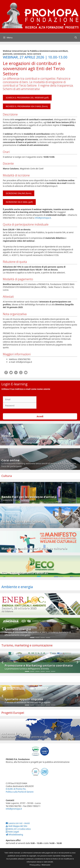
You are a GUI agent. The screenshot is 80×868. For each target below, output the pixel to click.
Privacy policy (35, 865)
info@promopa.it (43, 218)
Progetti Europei (13, 713)
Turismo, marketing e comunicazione (27, 645)
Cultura (7, 476)
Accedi (40, 416)
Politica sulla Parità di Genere (20, 792)
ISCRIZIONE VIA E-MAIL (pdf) (19, 202)
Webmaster (46, 865)
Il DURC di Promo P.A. (16, 789)
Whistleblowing (14, 835)
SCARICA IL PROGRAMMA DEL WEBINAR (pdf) (27, 98)
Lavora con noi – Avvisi (18, 823)
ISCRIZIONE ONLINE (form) (19, 193)
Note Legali (12, 832)
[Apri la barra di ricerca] (76, 37)
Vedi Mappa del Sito (16, 826)
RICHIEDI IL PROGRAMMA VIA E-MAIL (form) (27, 106)
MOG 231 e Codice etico (18, 829)
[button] (2, 629)
